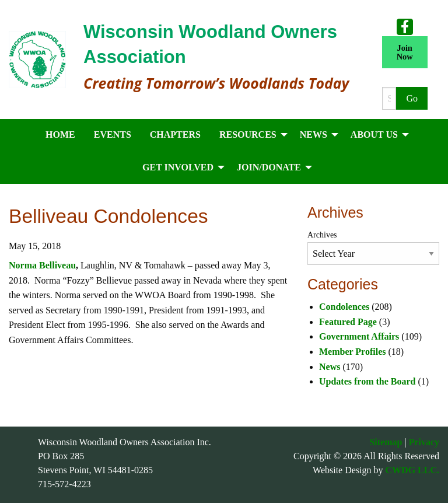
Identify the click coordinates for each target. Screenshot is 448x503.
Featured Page (348, 322)
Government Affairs (359, 336)
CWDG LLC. (412, 470)
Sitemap (386, 442)
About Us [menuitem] (374, 135)
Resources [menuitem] (248, 135)
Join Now (405, 52)
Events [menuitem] (113, 135)
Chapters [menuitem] (175, 135)
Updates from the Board (367, 381)
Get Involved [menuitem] (178, 167)
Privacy (424, 442)
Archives (322, 235)
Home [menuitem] (60, 135)
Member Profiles (352, 352)
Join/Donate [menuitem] (269, 167)
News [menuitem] (314, 135)
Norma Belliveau (42, 265)
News (330, 367)
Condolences (344, 307)
